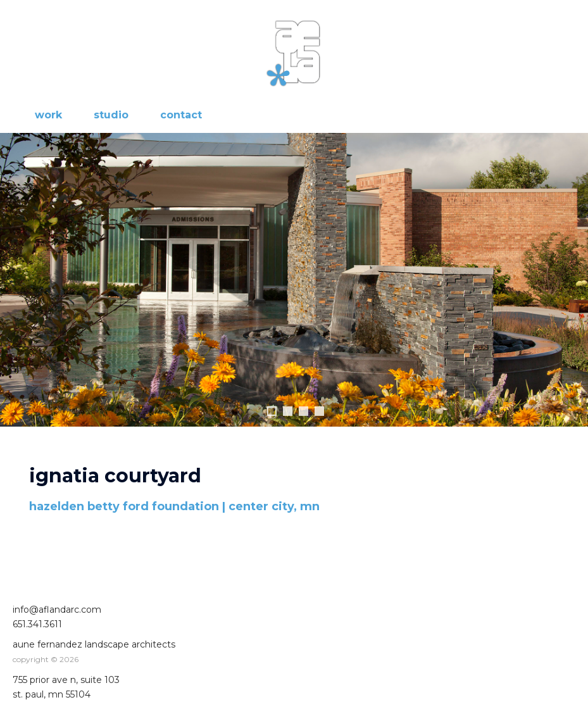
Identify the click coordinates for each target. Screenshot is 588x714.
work (48, 115)
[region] (294, 293)
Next (572, 280)
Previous (16, 280)
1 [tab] (272, 411)
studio (111, 115)
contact (181, 115)
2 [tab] (288, 411)
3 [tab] (303, 411)
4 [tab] (319, 411)
